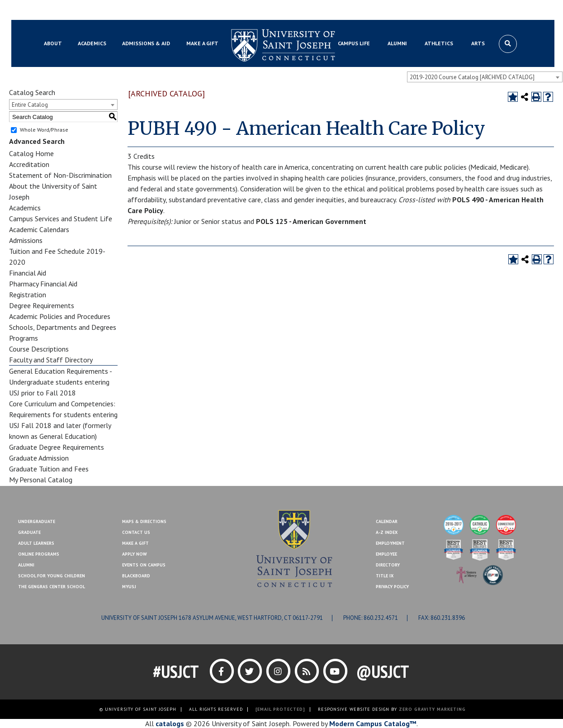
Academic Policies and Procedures (60, 316)
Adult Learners (36, 543)
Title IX (385, 576)
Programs (24, 338)
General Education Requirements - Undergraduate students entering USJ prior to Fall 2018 (60, 382)
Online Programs (39, 554)
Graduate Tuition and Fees (49, 469)
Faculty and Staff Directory (51, 360)
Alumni (26, 565)
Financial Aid (28, 273)
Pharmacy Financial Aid (43, 284)
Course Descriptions (39, 349)
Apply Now (135, 554)
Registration (28, 295)
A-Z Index (387, 532)
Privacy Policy (392, 587)
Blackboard (56, 10)
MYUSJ (89, 10)
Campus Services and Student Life (61, 219)
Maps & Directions (144, 521)
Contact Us (472, 10)
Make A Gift (135, 543)
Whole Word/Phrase (44, 130)
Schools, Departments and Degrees (63, 327)
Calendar (387, 521)
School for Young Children (52, 576)
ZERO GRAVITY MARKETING (432, 709)
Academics (25, 208)
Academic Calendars (39, 229)
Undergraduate (37, 521)
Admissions (26, 240)
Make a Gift (511, 10)
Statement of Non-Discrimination (60, 175)
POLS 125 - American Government (311, 221)
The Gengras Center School (52, 587)
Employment (390, 543)
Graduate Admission (39, 458)
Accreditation (29, 164)
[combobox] (485, 77)
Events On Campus (144, 565)
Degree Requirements (42, 305)
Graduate (29, 532)
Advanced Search (37, 141)
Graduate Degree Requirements (57, 447)
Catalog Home (31, 153)
